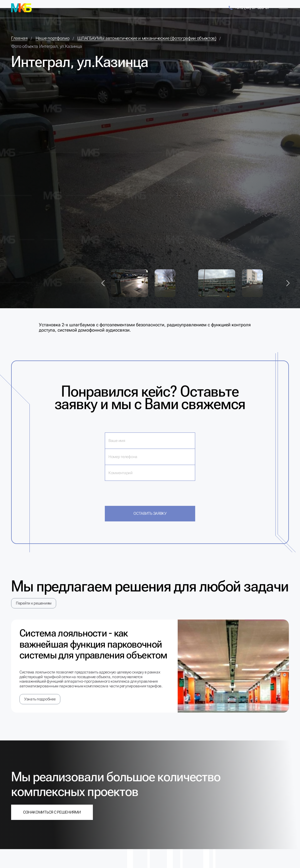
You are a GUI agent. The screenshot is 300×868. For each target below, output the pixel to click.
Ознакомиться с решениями (52, 812)
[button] (103, 283)
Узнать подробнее (40, 699)
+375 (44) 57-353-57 (249, 8)
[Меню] (283, 8)
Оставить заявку (150, 513)
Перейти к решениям (34, 603)
